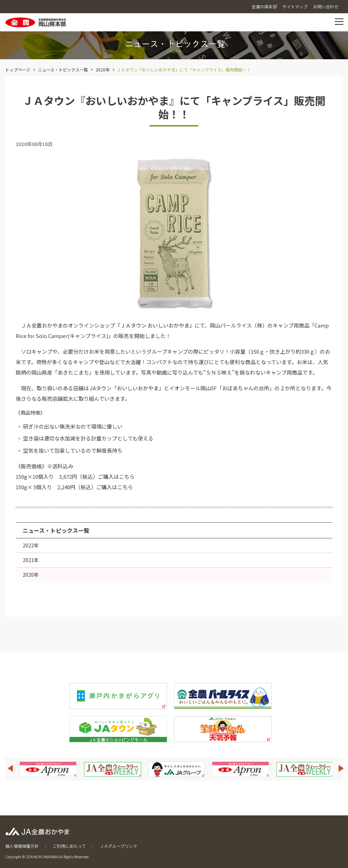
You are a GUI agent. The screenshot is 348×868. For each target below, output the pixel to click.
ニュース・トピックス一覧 (63, 70)
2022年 (31, 545)
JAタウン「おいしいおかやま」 (127, 388)
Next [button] (341, 768)
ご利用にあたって (69, 846)
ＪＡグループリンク (118, 846)
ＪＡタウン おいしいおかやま (155, 325)
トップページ (18, 70)
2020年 (103, 70)
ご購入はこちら (116, 477)
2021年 (31, 560)
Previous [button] (10, 768)
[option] (48, 769)
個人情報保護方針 (22, 846)
